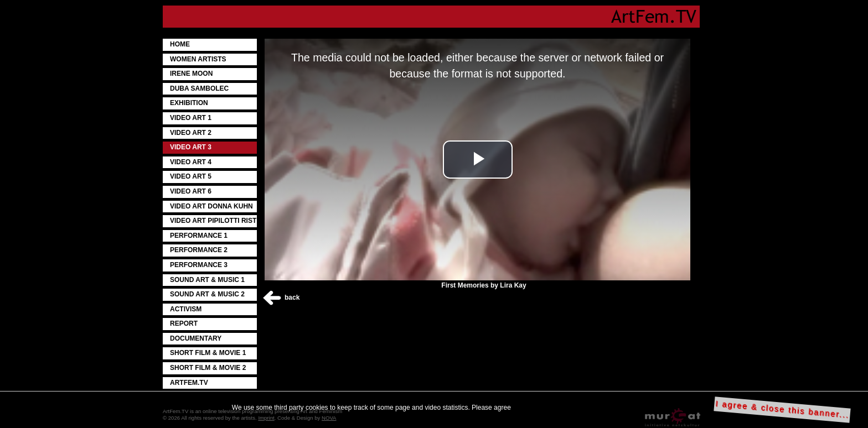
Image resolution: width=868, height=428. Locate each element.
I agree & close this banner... (782, 409)
